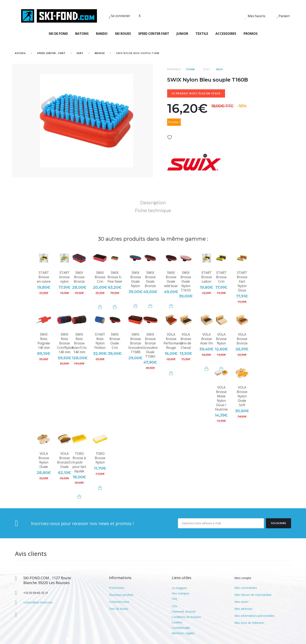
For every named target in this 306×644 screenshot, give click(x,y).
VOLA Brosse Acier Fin (207, 339)
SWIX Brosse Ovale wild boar (171, 279)
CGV (174, 606)
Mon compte (243, 578)
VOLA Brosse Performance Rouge (173, 341)
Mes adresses (243, 609)
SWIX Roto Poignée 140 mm (44, 341)
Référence (174, 69)
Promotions (117, 588)
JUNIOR (182, 34)
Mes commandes (246, 588)
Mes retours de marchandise (253, 595)
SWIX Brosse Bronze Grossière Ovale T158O (150, 345)
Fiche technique (153, 211)
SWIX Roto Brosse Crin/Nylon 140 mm (65, 343)
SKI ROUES (123, 34)
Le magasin (179, 588)
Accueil (20, 53)
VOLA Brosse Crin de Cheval (186, 341)
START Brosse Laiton (207, 277)
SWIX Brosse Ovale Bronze (150, 279)
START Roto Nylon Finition (100, 341)
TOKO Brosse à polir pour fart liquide (79, 462)
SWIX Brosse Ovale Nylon (136, 279)
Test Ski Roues (118, 609)
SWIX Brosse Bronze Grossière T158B (136, 343)
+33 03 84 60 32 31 (36, 593)
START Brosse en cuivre (44, 277)
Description (153, 203)
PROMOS (251, 34)
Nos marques (181, 593)
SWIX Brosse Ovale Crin (115, 341)
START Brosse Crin (221, 277)
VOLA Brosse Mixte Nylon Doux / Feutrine (221, 398)
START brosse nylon (64, 277)
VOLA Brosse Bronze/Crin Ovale (66, 460)
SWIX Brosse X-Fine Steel (115, 277)
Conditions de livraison (186, 617)
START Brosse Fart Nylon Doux (242, 281)
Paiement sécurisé (184, 612)
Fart (80, 53)
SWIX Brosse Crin (100, 277)
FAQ (175, 599)
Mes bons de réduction (249, 623)
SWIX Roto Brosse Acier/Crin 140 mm (79, 343)
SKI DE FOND (58, 34)
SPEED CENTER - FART (51, 53)
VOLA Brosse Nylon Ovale (44, 460)
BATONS (82, 34)
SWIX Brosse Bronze (79, 277)
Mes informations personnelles (254, 616)
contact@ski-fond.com (38, 602)
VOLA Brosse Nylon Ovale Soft (242, 396)
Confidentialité (181, 628)
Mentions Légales (183, 633)
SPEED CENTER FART (154, 34)
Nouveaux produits (121, 595)
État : (207, 69)
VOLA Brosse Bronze (242, 339)
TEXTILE (202, 34)
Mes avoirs (241, 602)
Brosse (100, 53)
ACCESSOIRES (226, 34)
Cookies (177, 622)
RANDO (102, 34)
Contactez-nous (119, 602)
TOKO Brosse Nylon (100, 458)
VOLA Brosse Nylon (221, 339)
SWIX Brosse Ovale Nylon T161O (186, 281)
